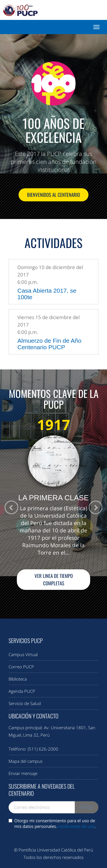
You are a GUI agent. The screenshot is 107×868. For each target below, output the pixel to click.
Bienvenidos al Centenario (53, 195)
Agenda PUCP (22, 691)
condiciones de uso (76, 826)
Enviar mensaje (23, 773)
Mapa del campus (26, 761)
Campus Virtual (23, 654)
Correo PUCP (21, 667)
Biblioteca (18, 679)
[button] (95, 508)
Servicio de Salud (25, 703)
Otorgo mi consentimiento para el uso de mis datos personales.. (52, 823)
